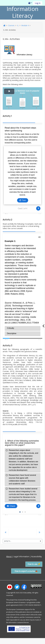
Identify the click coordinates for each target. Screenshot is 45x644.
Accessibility (37, 557)
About (9, 557)
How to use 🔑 (34, 564)
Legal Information (21, 557)
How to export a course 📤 (26, 571)
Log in (38, 3)
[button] (30, 3)
